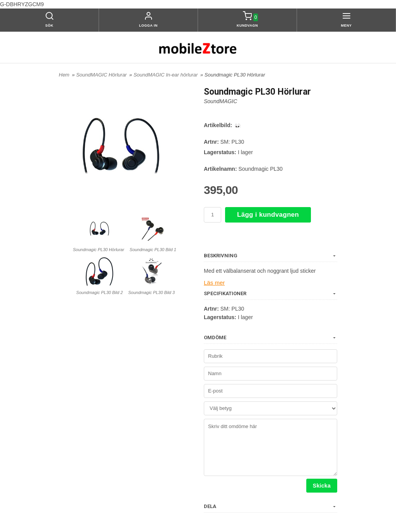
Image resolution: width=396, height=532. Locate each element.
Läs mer (214, 282)
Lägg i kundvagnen (268, 215)
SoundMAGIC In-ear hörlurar (166, 75)
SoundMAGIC (220, 101)
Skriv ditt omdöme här (271, 447)
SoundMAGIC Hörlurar (102, 75)
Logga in (148, 25)
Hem (64, 75)
